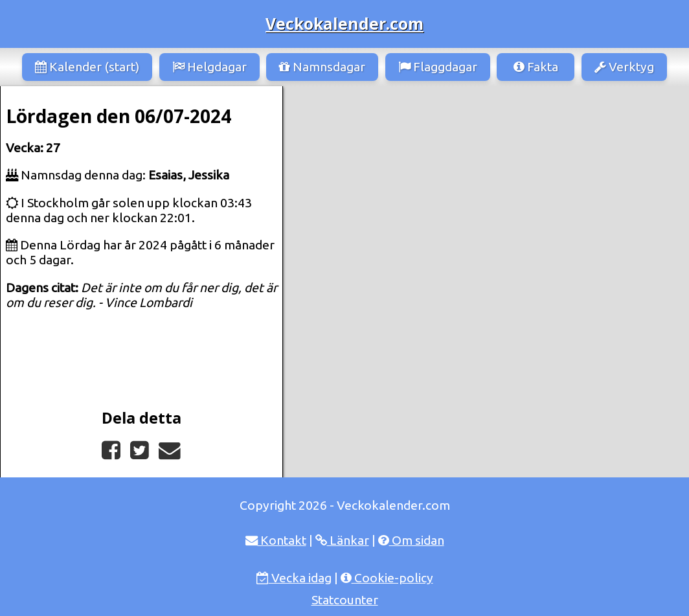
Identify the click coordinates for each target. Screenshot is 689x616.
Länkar (342, 540)
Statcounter (345, 600)
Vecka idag (294, 578)
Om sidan (411, 540)
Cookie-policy (387, 578)
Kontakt (276, 540)
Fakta (536, 67)
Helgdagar (209, 67)
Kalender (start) (87, 67)
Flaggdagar (438, 67)
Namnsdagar (322, 67)
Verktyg (624, 67)
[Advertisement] (486, 183)
